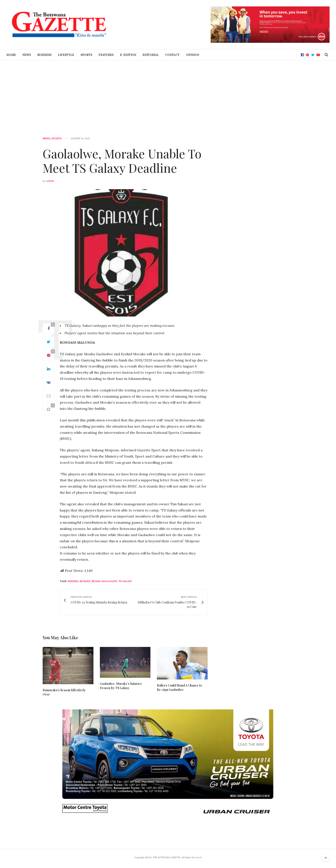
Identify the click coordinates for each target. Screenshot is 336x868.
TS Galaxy (125, 581)
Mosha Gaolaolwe (104, 581)
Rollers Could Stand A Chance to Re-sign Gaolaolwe (179, 687)
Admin (50, 181)
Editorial (151, 55)
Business (44, 55)
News (27, 55)
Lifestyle (66, 55)
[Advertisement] (168, 92)
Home (11, 55)
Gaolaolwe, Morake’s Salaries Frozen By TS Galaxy (121, 686)
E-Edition (128, 55)
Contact (172, 55)
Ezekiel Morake (79, 581)
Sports (86, 55)
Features (106, 55)
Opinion (193, 55)
